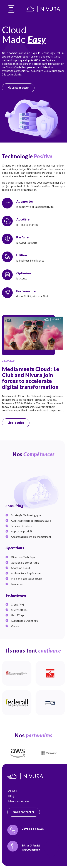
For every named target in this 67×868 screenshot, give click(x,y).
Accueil (13, 791)
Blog (11, 796)
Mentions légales (19, 801)
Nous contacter (18, 88)
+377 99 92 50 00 (33, 829)
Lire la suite (16, 423)
